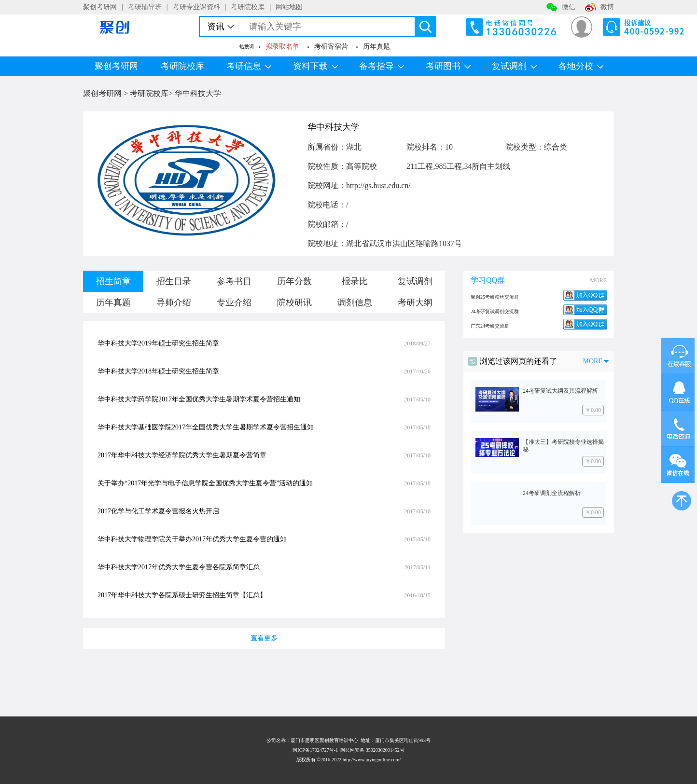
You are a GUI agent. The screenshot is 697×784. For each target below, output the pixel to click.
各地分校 (581, 66)
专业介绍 (234, 303)
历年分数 (294, 281)
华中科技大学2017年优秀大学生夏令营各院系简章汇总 (179, 567)
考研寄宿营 (331, 47)
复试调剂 (514, 66)
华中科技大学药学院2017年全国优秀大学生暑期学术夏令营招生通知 (199, 399)
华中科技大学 (198, 93)
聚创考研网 (100, 7)
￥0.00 (593, 410)
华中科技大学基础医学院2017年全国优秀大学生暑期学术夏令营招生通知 (206, 427)
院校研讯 (294, 303)
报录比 (355, 281)
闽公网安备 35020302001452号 (372, 750)
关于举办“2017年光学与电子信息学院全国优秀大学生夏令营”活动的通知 (205, 483)
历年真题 (376, 47)
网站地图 (289, 7)
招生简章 (113, 281)
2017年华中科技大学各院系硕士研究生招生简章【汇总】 (182, 595)
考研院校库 (248, 7)
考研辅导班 (145, 7)
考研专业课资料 (196, 7)
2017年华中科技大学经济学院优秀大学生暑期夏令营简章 (182, 455)
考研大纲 (415, 303)
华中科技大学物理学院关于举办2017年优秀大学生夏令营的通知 (192, 539)
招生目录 (174, 281)
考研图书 (448, 66)
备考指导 (382, 66)
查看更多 (264, 638)
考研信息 (249, 66)
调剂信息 (355, 303)
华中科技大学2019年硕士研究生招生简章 (158, 343)
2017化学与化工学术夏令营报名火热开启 (158, 511)
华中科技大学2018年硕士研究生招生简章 (158, 371)
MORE (598, 280)
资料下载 (315, 66)
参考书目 (234, 281)
